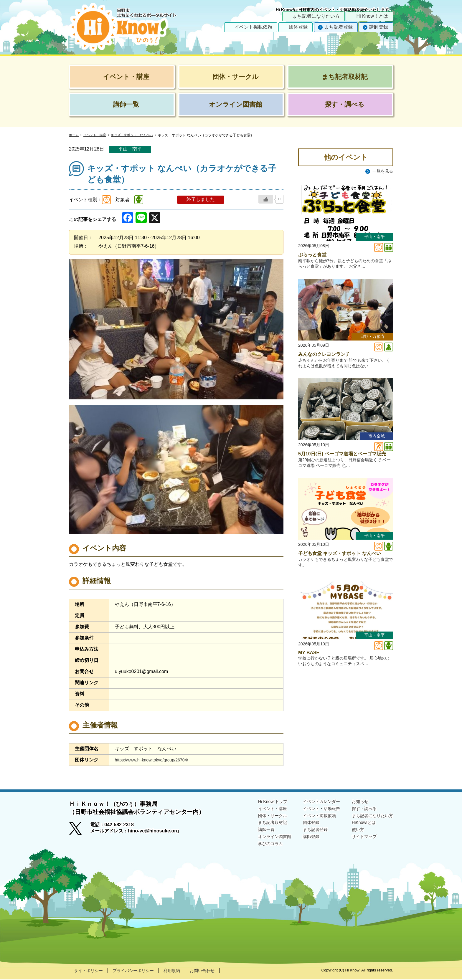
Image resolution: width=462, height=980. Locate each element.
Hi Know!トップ (259, 802)
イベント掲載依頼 (253, 27)
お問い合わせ (216, 971)
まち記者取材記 (259, 824)
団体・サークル (259, 817)
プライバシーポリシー (140, 971)
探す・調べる (360, 809)
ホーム (74, 135)
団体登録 (298, 27)
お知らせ (355, 802)
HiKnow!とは (359, 824)
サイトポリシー (90, 971)
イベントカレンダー (313, 802)
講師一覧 (252, 832)
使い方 (353, 832)
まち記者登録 (339, 27)
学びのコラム (256, 847)
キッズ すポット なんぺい (137, 135)
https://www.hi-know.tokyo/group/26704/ (156, 760)
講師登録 (379, 27)
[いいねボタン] (266, 199)
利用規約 (183, 971)
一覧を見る (381, 171)
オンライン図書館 (261, 840)
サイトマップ (360, 840)
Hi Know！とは (372, 16)
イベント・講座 (97, 135)
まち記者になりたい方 (316, 16)
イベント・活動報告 (313, 809)
